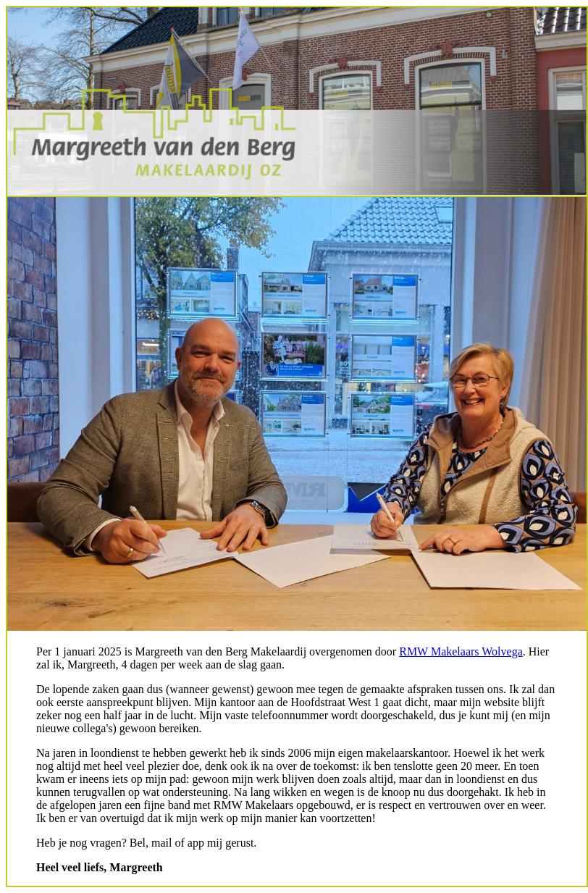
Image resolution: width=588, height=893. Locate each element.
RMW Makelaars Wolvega (461, 651)
